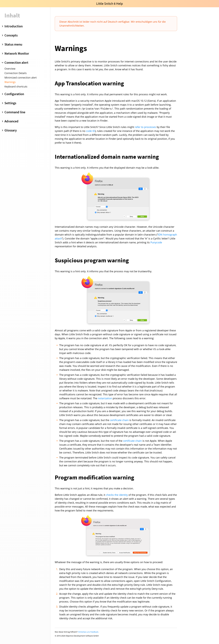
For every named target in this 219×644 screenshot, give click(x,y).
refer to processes (145, 127)
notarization (105, 398)
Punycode (156, 242)
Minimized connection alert (21, 78)
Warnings (10, 82)
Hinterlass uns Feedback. (88, 632)
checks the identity (117, 495)
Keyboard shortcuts (16, 86)
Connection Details (16, 73)
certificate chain (119, 420)
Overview (10, 69)
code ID (91, 131)
